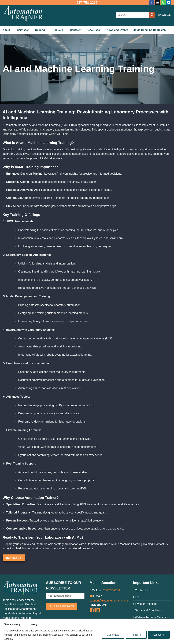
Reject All (136, 635)
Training (41, 30)
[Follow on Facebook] (152, 3)
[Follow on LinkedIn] (169, 3)
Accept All (159, 635)
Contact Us (141, 590)
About (8, 30)
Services (23, 30)
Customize (113, 635)
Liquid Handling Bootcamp (149, 30)
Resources (94, 30)
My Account (165, 15)
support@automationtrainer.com (110, 601)
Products (58, 30)
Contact (76, 30)
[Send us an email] (158, 3)
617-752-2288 (111, 590)
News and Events (117, 30)
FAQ (137, 597)
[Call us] (163, 3)
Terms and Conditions (148, 610)
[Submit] (152, 15)
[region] (87, 632)
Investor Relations (145, 604)
